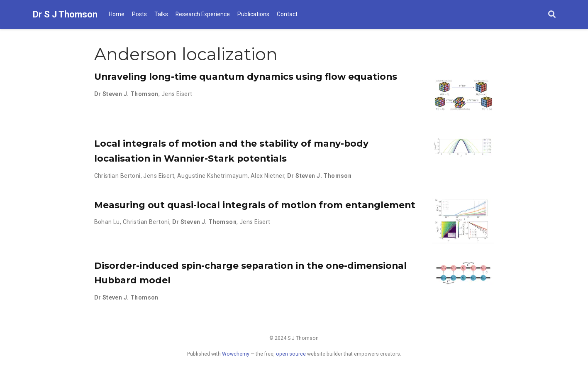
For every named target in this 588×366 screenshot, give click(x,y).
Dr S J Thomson (65, 14)
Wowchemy (236, 354)
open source (291, 354)
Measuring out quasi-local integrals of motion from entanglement (255, 205)
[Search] (552, 15)
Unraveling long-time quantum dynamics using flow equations (246, 76)
